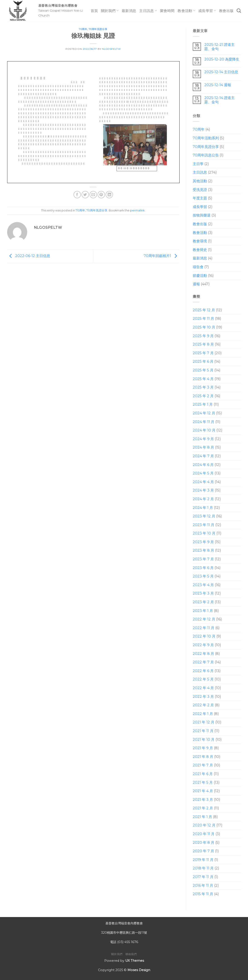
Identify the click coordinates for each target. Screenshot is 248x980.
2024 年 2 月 (203, 499)
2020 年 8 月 (204, 843)
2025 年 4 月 (203, 379)
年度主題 (200, 198)
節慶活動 (200, 276)
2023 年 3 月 (203, 593)
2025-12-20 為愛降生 (222, 59)
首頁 (94, 11)
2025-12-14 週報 (218, 85)
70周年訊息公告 (206, 155)
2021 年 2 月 (203, 808)
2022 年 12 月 (204, 619)
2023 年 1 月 (203, 611)
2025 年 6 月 (203, 361)
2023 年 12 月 (204, 516)
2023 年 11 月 (204, 525)
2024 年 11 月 (204, 422)
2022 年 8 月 (203, 654)
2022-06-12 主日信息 (29, 256)
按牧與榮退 (202, 215)
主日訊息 (148, 11)
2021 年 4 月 (203, 791)
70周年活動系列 (206, 138)
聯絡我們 (131, 954)
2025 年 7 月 (203, 353)
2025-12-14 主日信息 (221, 72)
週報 (196, 284)
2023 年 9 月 (203, 542)
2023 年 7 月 (203, 559)
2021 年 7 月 (203, 765)
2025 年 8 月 (203, 344)
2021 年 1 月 (202, 817)
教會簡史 (200, 250)
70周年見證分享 (98, 29)
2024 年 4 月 (203, 482)
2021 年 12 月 (204, 722)
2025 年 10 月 (204, 327)
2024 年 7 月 (203, 456)
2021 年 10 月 (204, 740)
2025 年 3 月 (203, 387)
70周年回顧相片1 (161, 256)
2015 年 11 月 (203, 894)
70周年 (83, 29)
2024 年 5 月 (203, 473)
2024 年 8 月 (203, 447)
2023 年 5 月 (203, 576)
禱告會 (198, 267)
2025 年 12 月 (204, 310)
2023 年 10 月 (204, 533)
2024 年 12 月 (204, 413)
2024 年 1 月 (203, 508)
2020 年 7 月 (203, 851)
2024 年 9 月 (203, 439)
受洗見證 (200, 190)
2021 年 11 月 (203, 731)
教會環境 (200, 241)
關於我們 (110, 11)
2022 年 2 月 (203, 705)
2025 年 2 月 (203, 396)
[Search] (239, 11)
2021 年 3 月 (203, 800)
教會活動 (186, 11)
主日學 (198, 164)
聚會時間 (167, 11)
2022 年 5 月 (203, 679)
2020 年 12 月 (204, 825)
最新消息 (129, 11)
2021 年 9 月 (203, 748)
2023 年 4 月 (203, 585)
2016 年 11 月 (203, 886)
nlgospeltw (111, 49)
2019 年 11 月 (203, 860)
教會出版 (226, 11)
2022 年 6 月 (203, 671)
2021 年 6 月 (203, 774)
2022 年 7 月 (203, 662)
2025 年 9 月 (203, 336)
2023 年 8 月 (203, 550)
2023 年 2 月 (203, 602)
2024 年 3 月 (203, 490)
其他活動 (200, 181)
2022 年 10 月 (204, 636)
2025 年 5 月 (203, 370)
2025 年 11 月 (203, 319)
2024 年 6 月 (203, 465)
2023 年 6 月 (203, 568)
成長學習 (207, 11)
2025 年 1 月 (203, 404)
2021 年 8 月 (203, 757)
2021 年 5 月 (203, 783)
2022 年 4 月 (203, 688)
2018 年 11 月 (203, 868)
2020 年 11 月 (204, 834)
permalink (137, 210)
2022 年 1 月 (203, 714)
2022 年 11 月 (204, 628)
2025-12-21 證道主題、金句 (219, 47)
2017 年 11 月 (203, 877)
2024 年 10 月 (204, 430)
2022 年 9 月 (203, 645)
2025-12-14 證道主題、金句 (219, 100)
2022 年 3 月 (203, 697)
